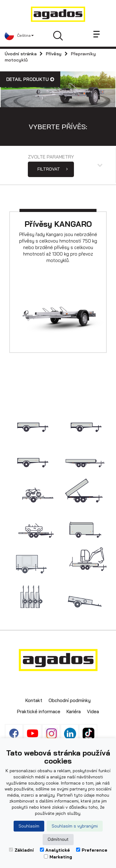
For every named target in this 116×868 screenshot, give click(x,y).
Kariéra (74, 711)
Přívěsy (54, 54)
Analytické (55, 850)
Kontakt (34, 700)
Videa (93, 711)
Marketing (58, 857)
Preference (92, 850)
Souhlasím (29, 826)
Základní (21, 850)
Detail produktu (30, 79)
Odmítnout (58, 839)
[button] (19, 36)
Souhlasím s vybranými (75, 826)
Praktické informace (39, 711)
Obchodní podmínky (70, 700)
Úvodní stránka (21, 54)
